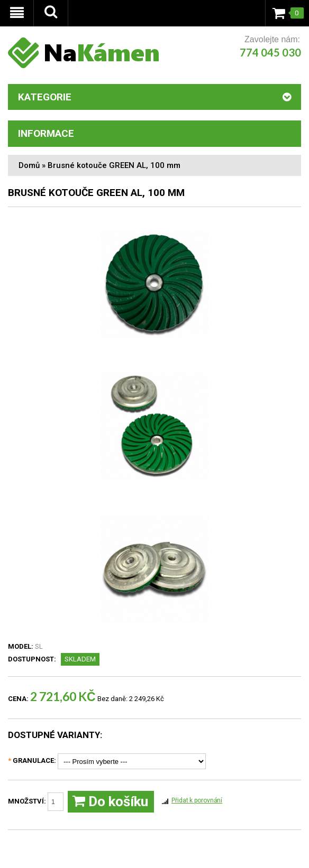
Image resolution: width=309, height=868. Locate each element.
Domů (29, 165)
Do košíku (110, 802)
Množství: (36, 802)
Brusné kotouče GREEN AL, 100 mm (114, 165)
